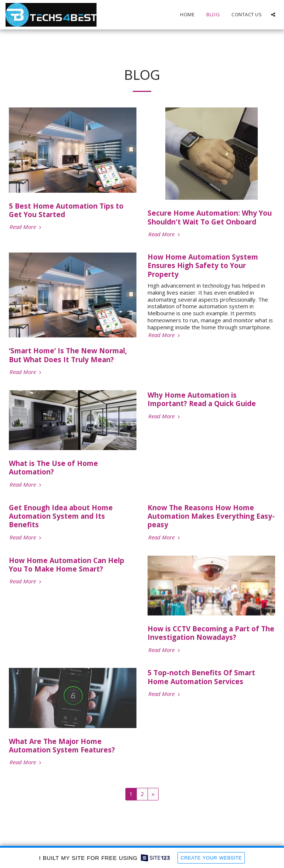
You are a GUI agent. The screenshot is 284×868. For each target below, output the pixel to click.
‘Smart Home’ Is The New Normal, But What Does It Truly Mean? (68, 355)
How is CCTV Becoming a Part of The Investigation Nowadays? (211, 633)
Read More (26, 227)
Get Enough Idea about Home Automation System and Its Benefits (61, 516)
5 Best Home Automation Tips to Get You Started (66, 210)
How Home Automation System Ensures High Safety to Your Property (203, 265)
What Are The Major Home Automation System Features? (62, 745)
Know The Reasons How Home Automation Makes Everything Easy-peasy (211, 516)
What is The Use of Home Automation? (53, 467)
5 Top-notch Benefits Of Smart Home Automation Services (201, 677)
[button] (273, 15)
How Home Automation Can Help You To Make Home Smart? (67, 565)
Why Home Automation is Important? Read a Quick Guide (202, 399)
